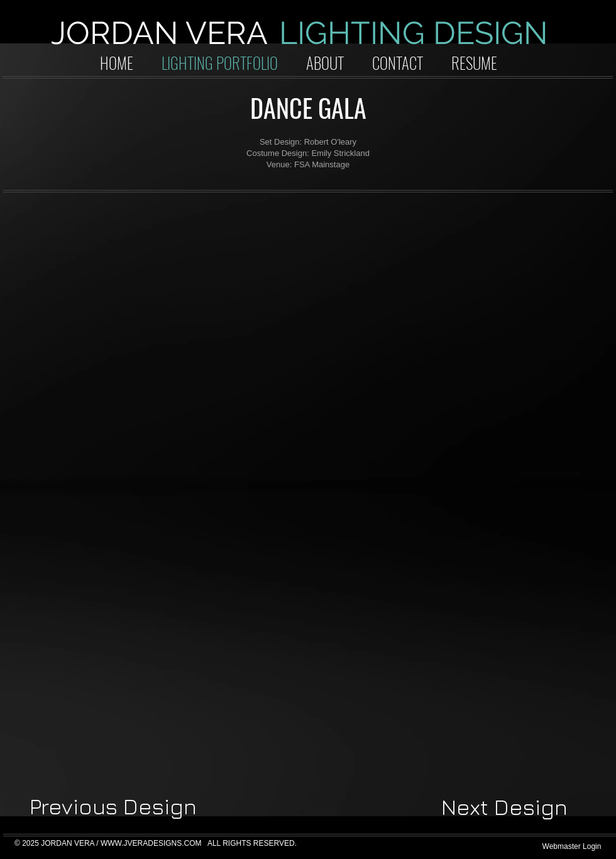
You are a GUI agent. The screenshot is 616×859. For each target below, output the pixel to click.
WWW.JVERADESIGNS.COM (151, 843)
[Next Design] (504, 807)
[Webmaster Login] (572, 847)
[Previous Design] (113, 807)
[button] (110, 282)
